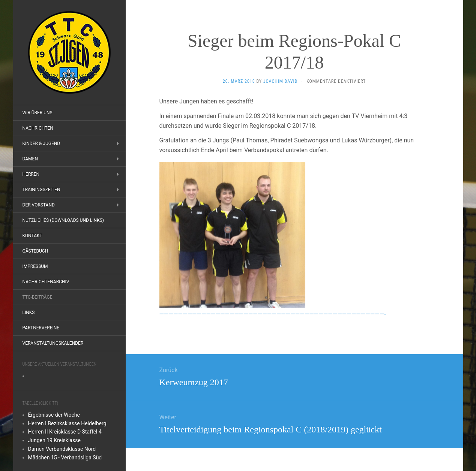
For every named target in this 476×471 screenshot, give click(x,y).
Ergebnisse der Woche (54, 415)
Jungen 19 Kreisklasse (54, 440)
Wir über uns (38, 113)
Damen (30, 159)
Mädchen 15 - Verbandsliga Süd (65, 458)
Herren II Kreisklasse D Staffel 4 (65, 432)
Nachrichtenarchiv (46, 282)
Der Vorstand (39, 205)
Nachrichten (38, 128)
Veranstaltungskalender (53, 343)
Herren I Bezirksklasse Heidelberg (67, 423)
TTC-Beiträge (38, 297)
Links (29, 313)
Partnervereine (41, 328)
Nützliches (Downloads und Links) (63, 220)
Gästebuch (35, 251)
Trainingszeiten (41, 190)
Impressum (35, 266)
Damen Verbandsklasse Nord (62, 449)
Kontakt (32, 236)
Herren (31, 174)
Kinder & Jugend (41, 144)
